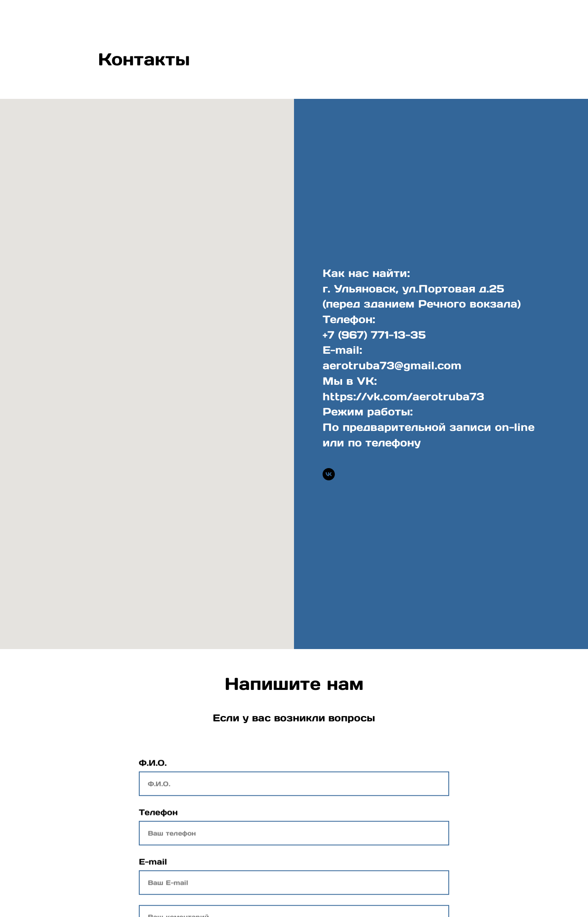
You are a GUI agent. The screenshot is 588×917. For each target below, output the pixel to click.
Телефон (158, 816)
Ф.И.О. (153, 766)
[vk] (329, 474)
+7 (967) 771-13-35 (374, 335)
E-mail (153, 865)
